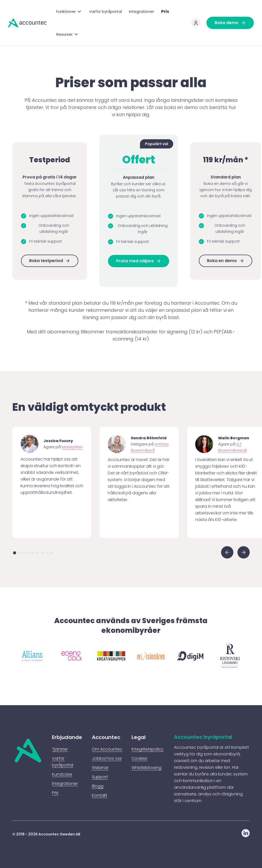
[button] (69, 11)
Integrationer (141, 11)
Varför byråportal (105, 11)
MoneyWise (72, 447)
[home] (27, 23)
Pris (165, 11)
